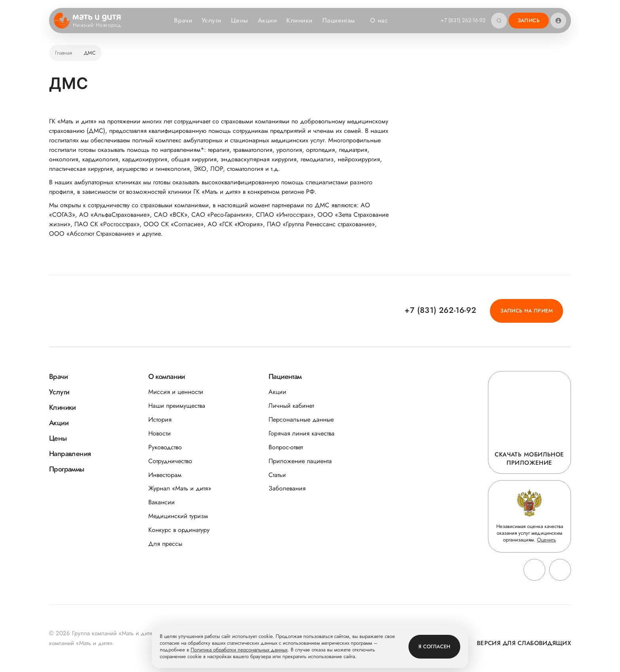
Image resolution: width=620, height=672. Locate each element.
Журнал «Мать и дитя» (180, 488)
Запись (529, 20)
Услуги (212, 20)
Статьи (277, 475)
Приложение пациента (300, 461)
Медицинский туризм (178, 516)
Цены (240, 20)
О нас (383, 20)
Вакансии (162, 502)
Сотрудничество (170, 461)
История (160, 419)
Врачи (183, 20)
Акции (267, 20)
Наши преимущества (177, 406)
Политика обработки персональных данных (239, 650)
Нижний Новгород (102, 25)
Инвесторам (165, 475)
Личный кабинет (291, 406)
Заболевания (287, 488)
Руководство (165, 447)
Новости (160, 433)
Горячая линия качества (301, 433)
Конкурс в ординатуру (179, 530)
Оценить (546, 540)
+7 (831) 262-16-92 (463, 20)
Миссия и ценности (176, 392)
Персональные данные (301, 419)
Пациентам (343, 20)
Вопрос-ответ (286, 447)
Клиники (299, 20)
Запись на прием (526, 311)
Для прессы (165, 544)
